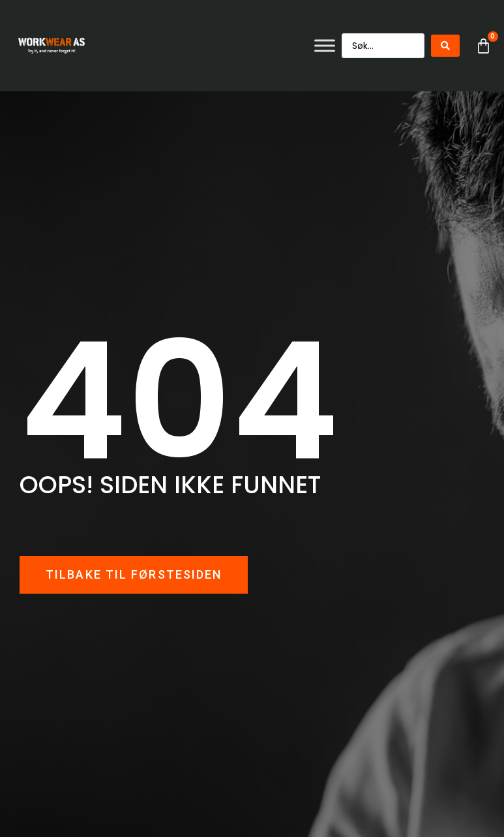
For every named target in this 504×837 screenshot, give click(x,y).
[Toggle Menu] (325, 45)
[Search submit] (445, 46)
